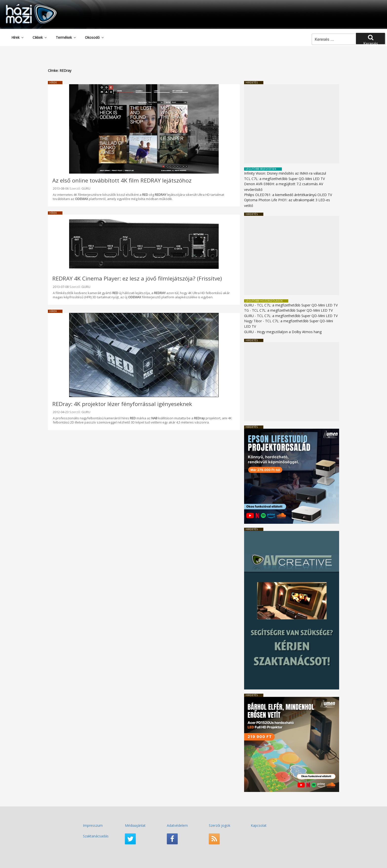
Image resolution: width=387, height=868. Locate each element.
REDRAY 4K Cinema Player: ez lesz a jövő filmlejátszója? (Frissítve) (137, 278)
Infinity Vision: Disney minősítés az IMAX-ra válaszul (285, 173)
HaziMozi (24, 6)
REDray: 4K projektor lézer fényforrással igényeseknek (122, 404)
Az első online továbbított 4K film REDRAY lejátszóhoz (122, 180)
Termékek (66, 37)
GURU (86, 188)
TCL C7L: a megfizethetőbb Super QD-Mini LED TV (284, 179)
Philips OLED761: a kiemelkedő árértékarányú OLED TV (288, 195)
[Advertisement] (292, 124)
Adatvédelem (177, 825)
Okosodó (95, 37)
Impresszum (93, 825)
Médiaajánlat (135, 825)
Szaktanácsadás (96, 836)
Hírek (18, 37)
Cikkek (40, 37)
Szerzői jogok (220, 825)
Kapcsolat (259, 825)
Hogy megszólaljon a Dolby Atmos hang (289, 332)
